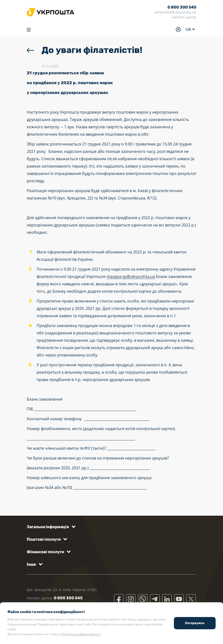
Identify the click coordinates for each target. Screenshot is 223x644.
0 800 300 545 (182, 7)
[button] (50, 527)
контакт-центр (184, 17)
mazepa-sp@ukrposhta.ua (131, 276)
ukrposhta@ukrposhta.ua (175, 12)
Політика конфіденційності (81, 634)
